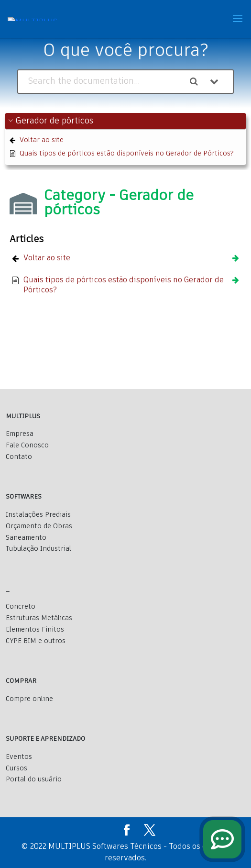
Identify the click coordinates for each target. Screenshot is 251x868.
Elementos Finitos (35, 630)
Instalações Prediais (38, 515)
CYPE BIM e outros (36, 641)
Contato (19, 457)
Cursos (16, 768)
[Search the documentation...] (102, 82)
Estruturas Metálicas (39, 618)
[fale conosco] (222, 839)
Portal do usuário (34, 779)
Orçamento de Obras (39, 526)
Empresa (20, 434)
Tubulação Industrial (38, 549)
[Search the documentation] (197, 82)
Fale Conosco (27, 445)
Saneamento (26, 538)
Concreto (21, 607)
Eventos (19, 757)
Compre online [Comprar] (29, 699)
